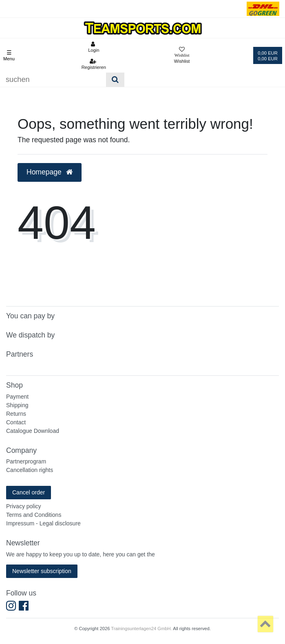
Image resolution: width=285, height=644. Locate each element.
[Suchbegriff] (53, 80)
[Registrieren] (94, 64)
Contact (16, 422)
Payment (17, 397)
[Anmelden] (94, 47)
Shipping (17, 405)
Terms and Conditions (34, 515)
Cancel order (29, 492)
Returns (16, 414)
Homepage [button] (50, 172)
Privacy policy (24, 506)
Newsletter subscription (42, 571)
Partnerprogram (26, 461)
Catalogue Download (33, 431)
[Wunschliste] (182, 56)
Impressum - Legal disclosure (43, 523)
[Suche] (115, 80)
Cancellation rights (30, 470)
